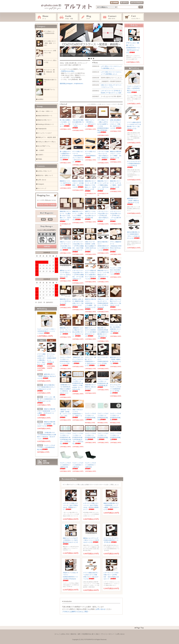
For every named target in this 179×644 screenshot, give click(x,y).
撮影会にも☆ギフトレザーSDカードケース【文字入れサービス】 (65, 274)
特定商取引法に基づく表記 (91, 634)
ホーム (46, 17)
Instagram (90, 17)
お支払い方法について (45, 171)
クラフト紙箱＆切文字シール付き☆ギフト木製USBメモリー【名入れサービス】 (90, 275)
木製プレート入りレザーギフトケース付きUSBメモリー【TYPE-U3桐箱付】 (65, 246)
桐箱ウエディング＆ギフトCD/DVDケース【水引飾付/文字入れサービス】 (91, 332)
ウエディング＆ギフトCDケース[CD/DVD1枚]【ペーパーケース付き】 (65, 361)
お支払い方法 (65, 634)
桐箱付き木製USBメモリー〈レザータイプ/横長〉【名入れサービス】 (116, 155)
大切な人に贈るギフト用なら (47, 142)
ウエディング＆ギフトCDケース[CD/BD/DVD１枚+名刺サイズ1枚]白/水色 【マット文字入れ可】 (78, 385)
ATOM (46, 463)
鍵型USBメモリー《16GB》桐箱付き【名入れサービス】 (47, 376)
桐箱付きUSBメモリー (45, 120)
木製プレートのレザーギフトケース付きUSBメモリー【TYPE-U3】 (90, 215)
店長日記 (47, 247)
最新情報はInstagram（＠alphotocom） (72, 84)
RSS (45, 461)
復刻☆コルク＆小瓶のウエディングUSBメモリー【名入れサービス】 (116, 303)
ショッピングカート (133, 17)
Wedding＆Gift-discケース (46, 124)
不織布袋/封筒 (42, 129)
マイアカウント (137, 3)
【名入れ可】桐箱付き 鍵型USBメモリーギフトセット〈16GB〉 (78, 124)
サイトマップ (42, 188)
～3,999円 (41, 150)
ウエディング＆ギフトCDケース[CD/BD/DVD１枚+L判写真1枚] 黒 (103, 383)
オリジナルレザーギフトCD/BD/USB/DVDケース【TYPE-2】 (103, 361)
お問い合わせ (111, 17)
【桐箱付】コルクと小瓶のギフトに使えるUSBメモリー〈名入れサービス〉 (78, 332)
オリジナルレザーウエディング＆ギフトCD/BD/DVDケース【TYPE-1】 (116, 389)
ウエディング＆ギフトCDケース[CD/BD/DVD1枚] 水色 (46, 447)
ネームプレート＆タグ (45, 133)
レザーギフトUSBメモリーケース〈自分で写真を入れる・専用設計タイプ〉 (103, 156)
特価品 (40, 159)
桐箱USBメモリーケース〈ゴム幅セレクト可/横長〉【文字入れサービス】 (78, 216)
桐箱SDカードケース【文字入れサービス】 (65, 183)
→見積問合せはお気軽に (67, 71)
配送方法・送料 (76, 634)
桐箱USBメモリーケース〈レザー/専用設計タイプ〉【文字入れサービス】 (103, 275)
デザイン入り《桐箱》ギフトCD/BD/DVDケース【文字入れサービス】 (90, 361)
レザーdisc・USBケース (45, 111)
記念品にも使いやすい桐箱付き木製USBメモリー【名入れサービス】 (78, 303)
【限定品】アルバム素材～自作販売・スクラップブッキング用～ (65, 413)
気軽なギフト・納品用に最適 (47, 137)
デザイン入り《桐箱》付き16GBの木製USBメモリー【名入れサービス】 (116, 329)
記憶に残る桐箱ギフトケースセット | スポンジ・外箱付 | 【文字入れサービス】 (116, 124)
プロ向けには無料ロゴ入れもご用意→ (76, 612)
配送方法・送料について (45, 175)
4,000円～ (41, 155)
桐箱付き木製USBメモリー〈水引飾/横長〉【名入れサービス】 (46, 424)
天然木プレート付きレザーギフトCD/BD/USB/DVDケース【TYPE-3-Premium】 (70, 577)
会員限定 (41, 99)
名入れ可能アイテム (44, 146)
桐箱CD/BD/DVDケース (45, 116)
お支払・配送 (68, 17)
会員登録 (114, 3)
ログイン (124, 3)
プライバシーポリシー (108, 634)
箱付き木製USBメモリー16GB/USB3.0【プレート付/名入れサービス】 (103, 246)
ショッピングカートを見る (47, 205)
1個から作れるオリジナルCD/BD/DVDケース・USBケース (78, 413)
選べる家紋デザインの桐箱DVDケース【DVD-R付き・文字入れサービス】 (65, 156)
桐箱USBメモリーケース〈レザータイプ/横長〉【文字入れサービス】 (116, 185)
